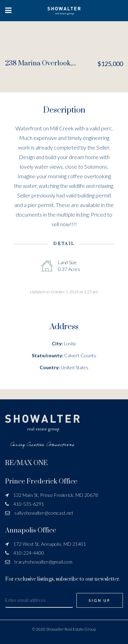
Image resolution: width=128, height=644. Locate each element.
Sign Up (100, 600)
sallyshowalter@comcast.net (44, 513)
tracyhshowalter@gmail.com (43, 562)
